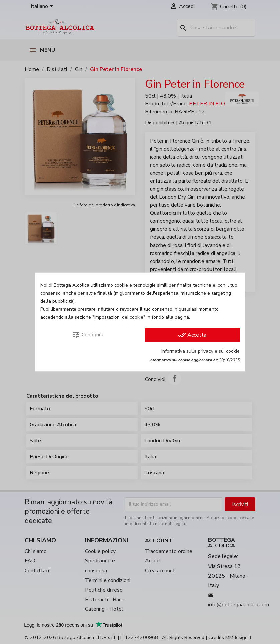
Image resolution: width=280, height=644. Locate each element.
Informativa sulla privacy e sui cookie (200, 351)
